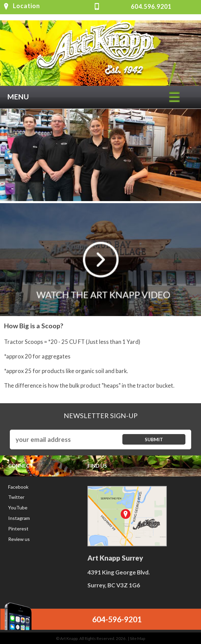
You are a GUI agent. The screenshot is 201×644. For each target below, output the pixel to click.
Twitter (16, 497)
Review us (19, 539)
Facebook (18, 487)
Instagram (19, 518)
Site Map (137, 638)
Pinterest (18, 529)
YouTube (18, 508)
